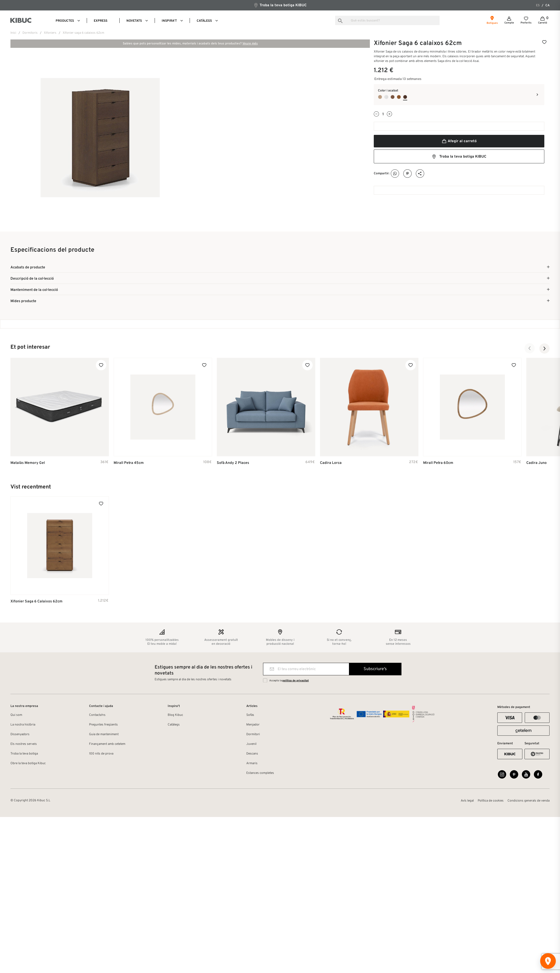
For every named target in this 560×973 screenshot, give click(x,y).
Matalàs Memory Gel (28, 463)
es (538, 5)
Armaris (252, 763)
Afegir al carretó (459, 141)
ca (547, 5)
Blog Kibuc (175, 715)
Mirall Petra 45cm (129, 463)
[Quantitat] (383, 114)
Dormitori (253, 734)
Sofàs (250, 715)
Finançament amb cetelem (107, 744)
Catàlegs (174, 725)
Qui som (16, 715)
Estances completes (260, 773)
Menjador (253, 725)
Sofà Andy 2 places (233, 463)
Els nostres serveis (24, 744)
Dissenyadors (20, 734)
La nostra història (23, 725)
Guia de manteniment (104, 734)
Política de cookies (491, 801)
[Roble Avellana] (399, 97)
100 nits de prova (101, 754)
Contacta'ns (97, 715)
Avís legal (467, 801)
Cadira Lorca (331, 463)
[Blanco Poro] (386, 97)
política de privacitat (296, 681)
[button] (530, 348)
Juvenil (251, 744)
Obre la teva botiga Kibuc (28, 763)
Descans (252, 754)
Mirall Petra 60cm (438, 463)
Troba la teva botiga (24, 754)
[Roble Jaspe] (405, 97)
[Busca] (387, 20)
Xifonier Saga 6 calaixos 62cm (36, 601)
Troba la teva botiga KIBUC (280, 5)
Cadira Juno (536, 463)
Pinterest (408, 174)
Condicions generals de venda (529, 801)
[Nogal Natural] (393, 97)
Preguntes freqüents (103, 725)
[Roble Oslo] (380, 97)
